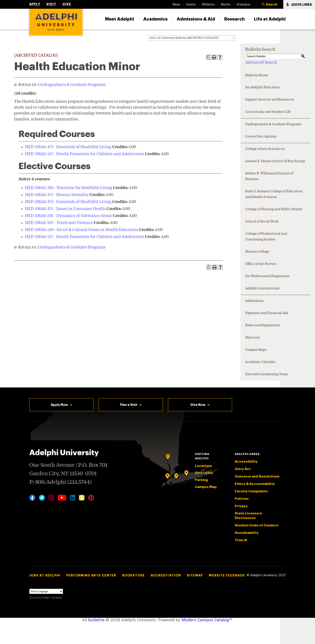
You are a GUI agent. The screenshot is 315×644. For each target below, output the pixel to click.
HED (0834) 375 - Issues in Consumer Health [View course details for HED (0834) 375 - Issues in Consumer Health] (65, 209)
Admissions (254, 301)
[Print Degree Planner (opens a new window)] (208, 57)
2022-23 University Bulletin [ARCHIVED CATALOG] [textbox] (184, 38)
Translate (52, 598)
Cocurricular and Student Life (268, 112)
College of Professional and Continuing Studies (266, 237)
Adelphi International (262, 289)
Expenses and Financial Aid (267, 313)
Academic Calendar (260, 362)
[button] (270, 5)
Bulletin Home (257, 76)
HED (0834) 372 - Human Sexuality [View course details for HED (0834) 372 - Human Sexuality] (57, 195)
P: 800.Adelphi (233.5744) (60, 482)
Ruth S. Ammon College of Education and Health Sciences (274, 194)
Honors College (257, 252)
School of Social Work (262, 222)
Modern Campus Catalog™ (207, 620)
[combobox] (192, 38)
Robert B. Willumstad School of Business (269, 176)
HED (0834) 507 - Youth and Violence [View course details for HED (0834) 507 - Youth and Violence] (59, 223)
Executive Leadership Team (267, 374)
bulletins (96, 620)
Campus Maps (256, 350)
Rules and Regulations (263, 325)
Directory (253, 338)
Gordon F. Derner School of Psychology (275, 161)
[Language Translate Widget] (46, 591)
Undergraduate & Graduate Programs (72, 85)
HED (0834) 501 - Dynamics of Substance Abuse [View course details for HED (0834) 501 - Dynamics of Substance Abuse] (68, 216)
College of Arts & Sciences (265, 149)
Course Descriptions (261, 137)
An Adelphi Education (262, 88)
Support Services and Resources (270, 100)
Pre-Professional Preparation (267, 276)
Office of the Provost (261, 264)
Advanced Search (261, 62)
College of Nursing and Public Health (274, 209)
